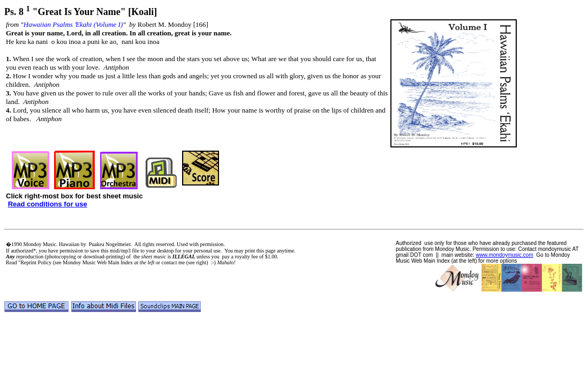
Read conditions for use (48, 204)
